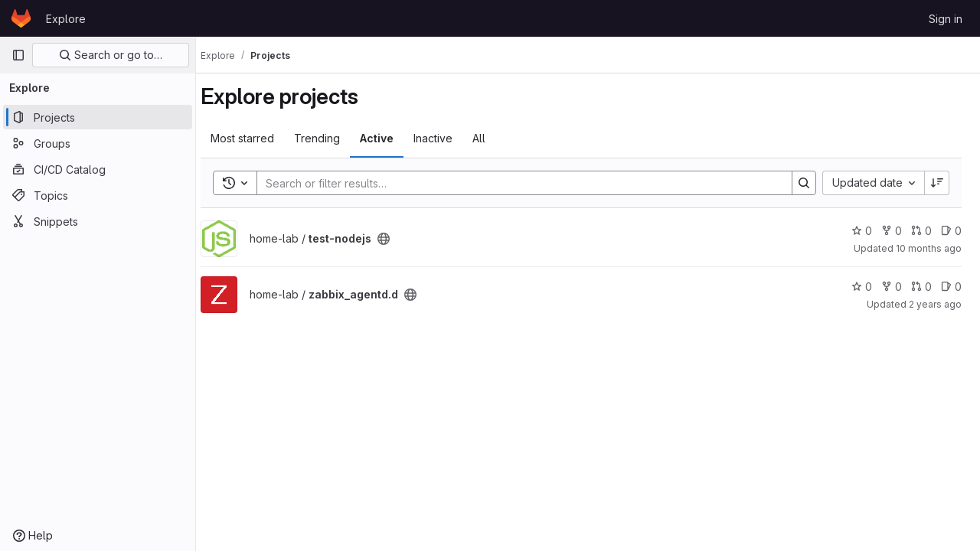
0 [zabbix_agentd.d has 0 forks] (892, 287)
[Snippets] (98, 221)
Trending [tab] (331, 138)
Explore (66, 19)
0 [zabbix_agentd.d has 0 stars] (862, 287)
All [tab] (493, 138)
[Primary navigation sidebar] (18, 55)
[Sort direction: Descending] (937, 183)
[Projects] (98, 117)
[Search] (524, 183)
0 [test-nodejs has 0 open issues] (951, 231)
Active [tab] (390, 138)
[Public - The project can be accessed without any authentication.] (397, 239)
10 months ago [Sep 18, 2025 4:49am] (929, 248)
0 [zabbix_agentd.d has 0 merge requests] (921, 287)
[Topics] (98, 195)
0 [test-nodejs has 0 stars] (862, 231)
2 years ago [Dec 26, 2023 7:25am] (935, 304)
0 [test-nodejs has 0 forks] (892, 231)
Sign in (946, 19)
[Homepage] (21, 18)
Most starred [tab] (256, 138)
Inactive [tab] (447, 138)
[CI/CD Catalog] (98, 169)
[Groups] (98, 143)
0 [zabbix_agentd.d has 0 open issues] (951, 287)
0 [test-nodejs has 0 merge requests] (921, 231)
